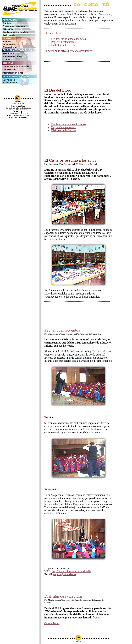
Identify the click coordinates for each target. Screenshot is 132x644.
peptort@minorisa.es (65, 574)
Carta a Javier (52, 623)
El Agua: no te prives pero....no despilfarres (68, 51)
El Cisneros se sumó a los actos (68, 39)
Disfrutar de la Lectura (64, 45)
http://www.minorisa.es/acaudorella (71, 571)
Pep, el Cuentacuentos (63, 42)
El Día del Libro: (54, 33)
